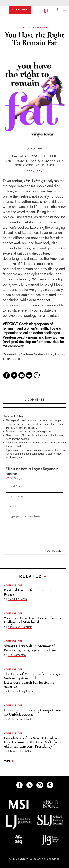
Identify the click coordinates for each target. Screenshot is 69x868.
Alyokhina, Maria (17, 599)
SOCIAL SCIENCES (34, 28)
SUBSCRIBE (20, 10)
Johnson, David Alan (20, 751)
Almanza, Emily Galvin (21, 691)
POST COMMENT (54, 551)
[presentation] (30, 541)
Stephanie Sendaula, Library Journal (42, 354)
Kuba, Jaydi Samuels (20, 627)
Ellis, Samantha (17, 655)
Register (49, 469)
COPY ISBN (35, 171)
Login (36, 469)
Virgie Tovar (37, 148)
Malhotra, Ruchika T (19, 719)
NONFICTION (13, 586)
